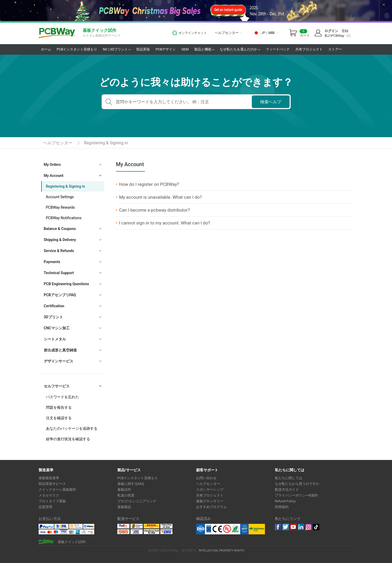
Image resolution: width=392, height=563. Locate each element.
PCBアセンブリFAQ (60, 295)
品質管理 (45, 507)
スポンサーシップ (210, 490)
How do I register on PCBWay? (149, 184)
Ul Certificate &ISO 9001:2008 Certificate (222, 529)
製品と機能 (204, 49)
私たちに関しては (289, 478)
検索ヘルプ (271, 102)
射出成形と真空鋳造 (60, 350)
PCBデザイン (166, 49)
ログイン (331, 31)
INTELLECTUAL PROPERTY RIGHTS (221, 551)
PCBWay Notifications (64, 218)
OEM (185, 49)
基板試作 (124, 490)
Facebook (278, 527)
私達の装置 (126, 495)
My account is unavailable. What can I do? (161, 197)
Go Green (257, 529)
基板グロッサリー (210, 501)
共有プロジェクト (309, 49)
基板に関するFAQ (131, 484)
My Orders (52, 165)
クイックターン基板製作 (57, 490)
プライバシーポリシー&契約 (296, 495)
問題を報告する (59, 407)
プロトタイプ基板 (52, 501)
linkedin (301, 527)
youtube (293, 527)
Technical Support (59, 273)
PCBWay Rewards (60, 207)
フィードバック (278, 49)
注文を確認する (59, 418)
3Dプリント (53, 317)
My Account (54, 176)
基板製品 (124, 507)
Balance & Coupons (60, 229)
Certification (54, 306)
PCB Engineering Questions (67, 284)
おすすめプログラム (211, 507)
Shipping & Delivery (60, 240)
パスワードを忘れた (62, 397)
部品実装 (143, 49)
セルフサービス (57, 386)
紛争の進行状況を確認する (68, 439)
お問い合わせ (206, 478)
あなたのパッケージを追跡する (72, 428)
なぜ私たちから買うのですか (297, 484)
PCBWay (57, 33)
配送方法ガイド (287, 490)
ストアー (335, 49)
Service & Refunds (59, 251)
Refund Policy (285, 501)
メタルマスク (49, 495)
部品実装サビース (52, 484)
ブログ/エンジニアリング (137, 501)
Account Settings (60, 197)
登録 (345, 31)
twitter (286, 527)
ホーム (46, 49)
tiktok (316, 527)
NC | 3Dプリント (117, 49)
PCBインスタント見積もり (77, 49)
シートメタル (55, 339)
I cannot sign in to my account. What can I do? (165, 223)
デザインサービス (59, 361)
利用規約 (282, 507)
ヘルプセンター (228, 33)
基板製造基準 (49, 478)
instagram (309, 527)
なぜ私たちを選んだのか (240, 49)
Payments (52, 262)
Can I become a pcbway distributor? (155, 210)
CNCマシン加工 (57, 328)
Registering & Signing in (106, 143)
